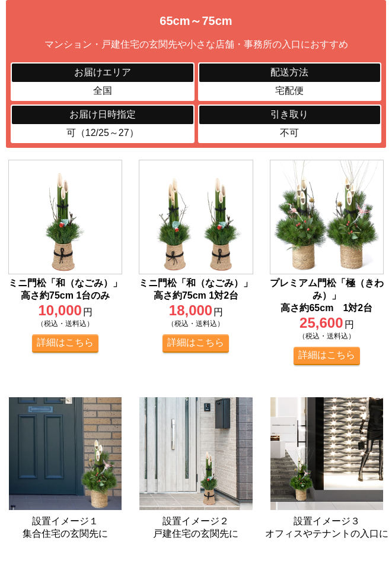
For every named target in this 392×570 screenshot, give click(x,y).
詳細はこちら (65, 342)
